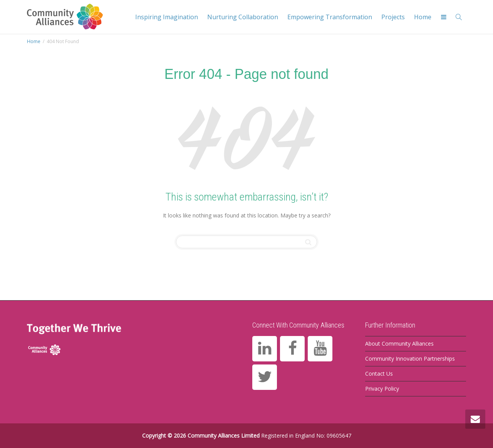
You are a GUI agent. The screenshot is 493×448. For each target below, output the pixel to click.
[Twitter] (265, 377)
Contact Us (379, 374)
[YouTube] (320, 349)
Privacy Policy (382, 389)
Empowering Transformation (330, 17)
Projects (393, 17)
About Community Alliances (399, 344)
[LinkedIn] (265, 349)
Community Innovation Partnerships (410, 359)
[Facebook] (292, 349)
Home (423, 17)
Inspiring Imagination (167, 17)
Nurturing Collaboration (243, 17)
